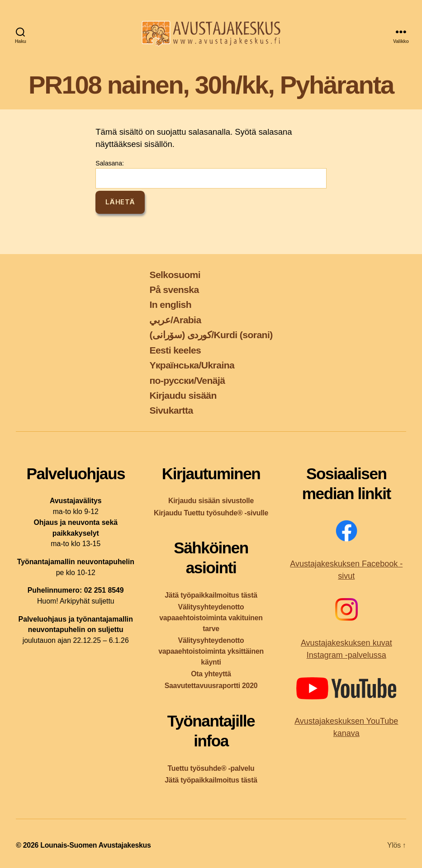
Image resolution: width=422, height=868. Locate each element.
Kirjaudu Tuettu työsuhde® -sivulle (211, 513)
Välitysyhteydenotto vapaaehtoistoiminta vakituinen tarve (211, 618)
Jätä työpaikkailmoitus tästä (211, 595)
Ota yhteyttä (211, 674)
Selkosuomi (175, 275)
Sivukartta (171, 410)
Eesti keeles (175, 350)
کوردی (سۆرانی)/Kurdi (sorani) (211, 335)
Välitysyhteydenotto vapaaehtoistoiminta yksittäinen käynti (211, 651)
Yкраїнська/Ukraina (192, 365)
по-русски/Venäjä (187, 380)
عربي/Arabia (175, 320)
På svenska (174, 290)
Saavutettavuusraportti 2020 (211, 686)
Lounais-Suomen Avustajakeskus (95, 845)
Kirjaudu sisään (183, 395)
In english (170, 304)
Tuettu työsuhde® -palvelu (211, 768)
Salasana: (211, 174)
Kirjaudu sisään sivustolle (211, 501)
